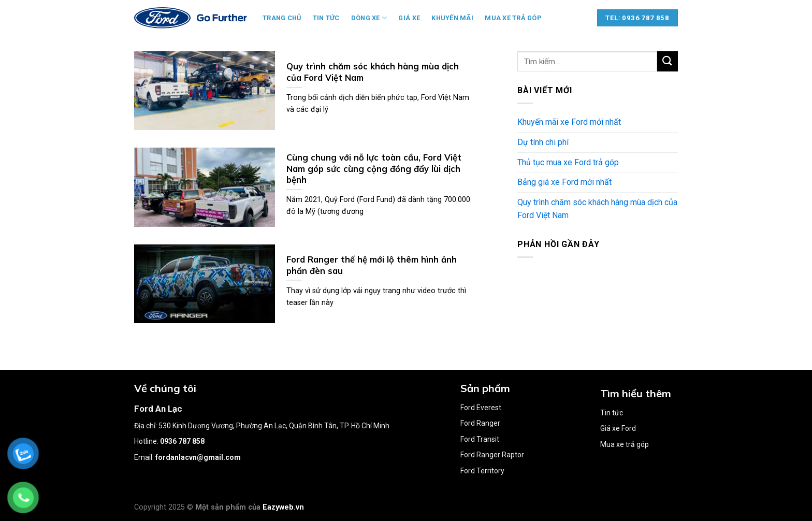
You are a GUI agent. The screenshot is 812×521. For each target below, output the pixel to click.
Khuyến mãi (452, 18)
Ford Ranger (480, 423)
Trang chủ (282, 18)
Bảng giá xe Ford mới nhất (564, 182)
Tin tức (326, 18)
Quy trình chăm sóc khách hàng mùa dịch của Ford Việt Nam (597, 209)
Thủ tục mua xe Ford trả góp (568, 162)
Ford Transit (480, 439)
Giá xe (409, 18)
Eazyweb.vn (283, 507)
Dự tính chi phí (543, 142)
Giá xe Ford (618, 428)
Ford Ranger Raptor (492, 455)
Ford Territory (482, 471)
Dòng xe (369, 18)
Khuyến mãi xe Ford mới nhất (569, 122)
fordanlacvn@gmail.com (198, 457)
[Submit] (668, 61)
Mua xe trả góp (513, 18)
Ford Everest (481, 408)
